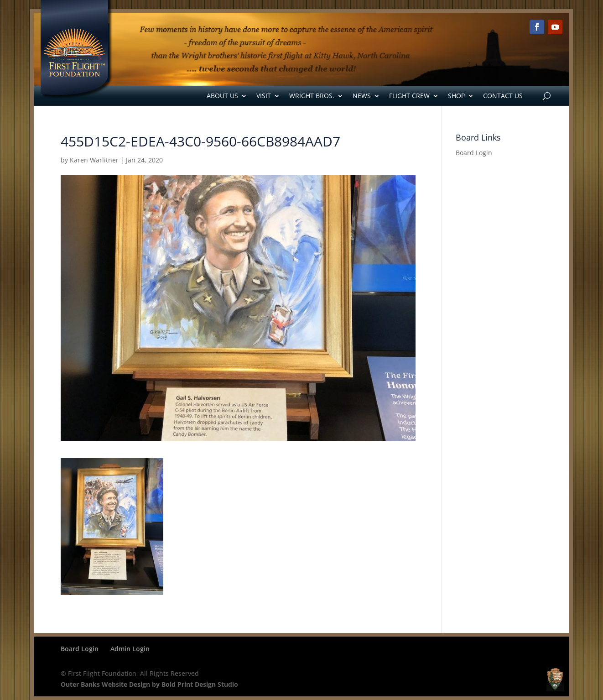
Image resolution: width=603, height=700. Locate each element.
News (362, 96)
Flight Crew (409, 96)
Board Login (474, 153)
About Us (222, 96)
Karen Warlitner (94, 160)
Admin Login (130, 649)
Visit (264, 96)
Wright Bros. (312, 96)
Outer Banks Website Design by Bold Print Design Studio (149, 684)
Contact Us (503, 96)
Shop (456, 96)
